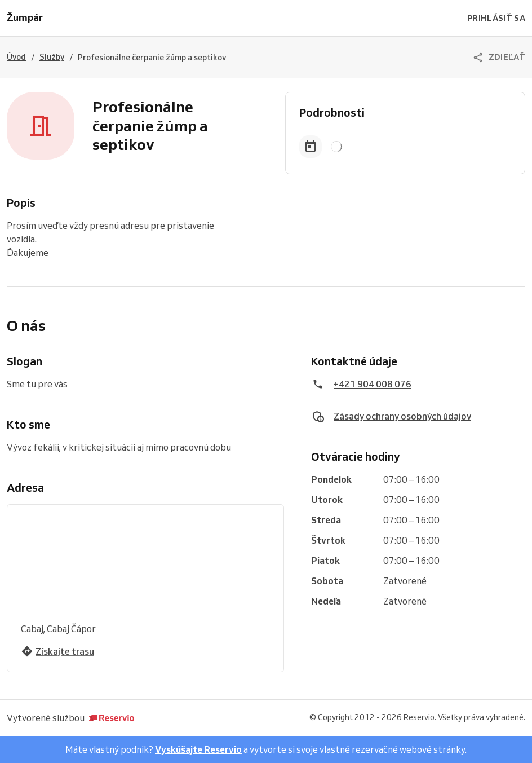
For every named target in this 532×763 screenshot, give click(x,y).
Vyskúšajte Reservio (198, 749)
